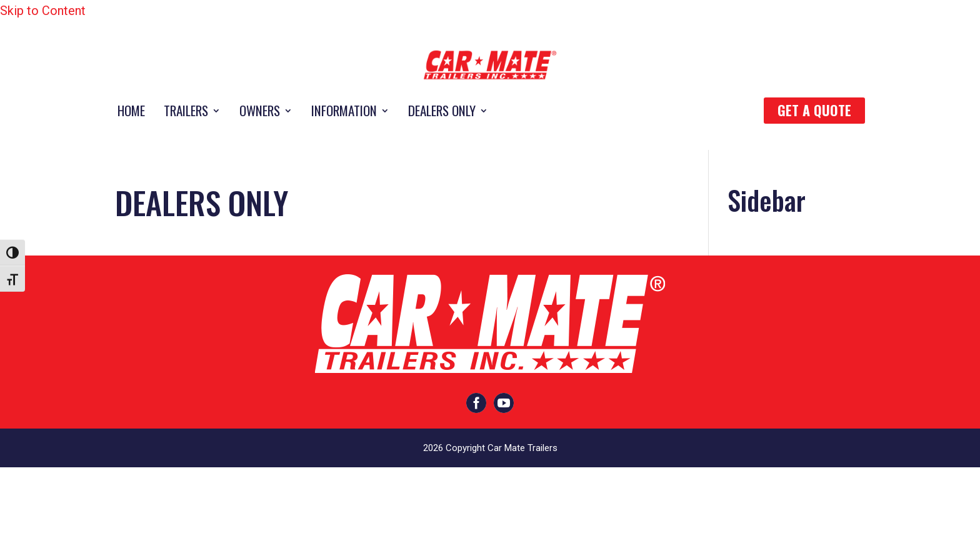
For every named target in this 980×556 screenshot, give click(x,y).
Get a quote (814, 110)
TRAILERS (186, 113)
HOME (131, 113)
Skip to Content (43, 11)
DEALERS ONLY (442, 113)
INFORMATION (344, 113)
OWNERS (260, 113)
